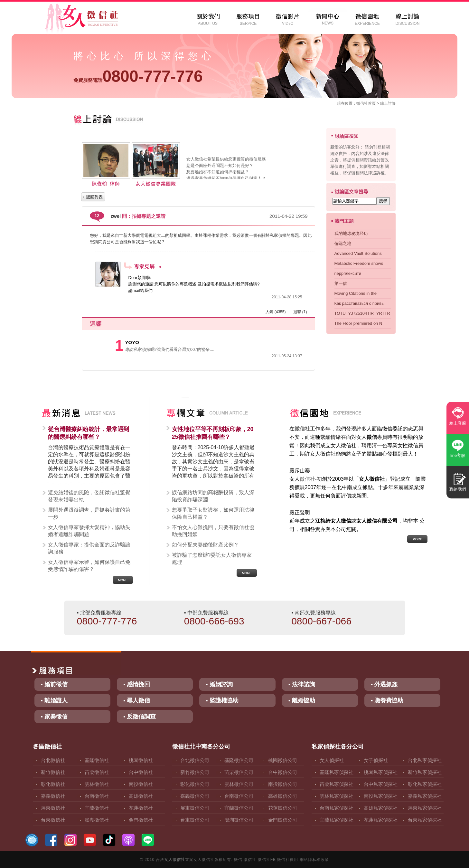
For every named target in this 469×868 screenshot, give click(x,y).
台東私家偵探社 (425, 820)
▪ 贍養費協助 (387, 700)
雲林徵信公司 (239, 784)
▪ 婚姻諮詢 (219, 684)
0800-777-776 (138, 76)
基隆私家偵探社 (337, 772)
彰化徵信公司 (195, 784)
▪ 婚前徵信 (54, 684)
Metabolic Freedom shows (359, 263)
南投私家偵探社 (381, 796)
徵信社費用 (288, 860)
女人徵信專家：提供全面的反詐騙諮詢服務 (89, 548)
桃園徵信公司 (283, 760)
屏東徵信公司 (195, 808)
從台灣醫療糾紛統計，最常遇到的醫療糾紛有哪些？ (89, 433)
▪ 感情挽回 (137, 684)
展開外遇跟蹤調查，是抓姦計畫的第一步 (89, 513)
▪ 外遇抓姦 (384, 684)
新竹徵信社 (53, 772)
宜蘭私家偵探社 (337, 820)
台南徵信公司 (239, 796)
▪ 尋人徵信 (137, 700)
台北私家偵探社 (425, 760)
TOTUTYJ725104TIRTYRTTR (362, 313)
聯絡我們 (458, 489)
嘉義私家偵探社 (425, 796)
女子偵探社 (376, 760)
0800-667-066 (321, 621)
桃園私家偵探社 (381, 772)
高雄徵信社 (141, 796)
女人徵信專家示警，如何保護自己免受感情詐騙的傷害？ (89, 566)
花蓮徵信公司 (283, 808)
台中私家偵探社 (381, 784)
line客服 (458, 455)
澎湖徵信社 (97, 820)
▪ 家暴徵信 (54, 717)
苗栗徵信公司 (239, 772)
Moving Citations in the (356, 293)
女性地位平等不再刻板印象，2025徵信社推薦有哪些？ (213, 433)
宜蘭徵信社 (97, 808)
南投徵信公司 (283, 784)
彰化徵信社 (53, 784)
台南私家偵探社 (337, 808)
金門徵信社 (141, 820)
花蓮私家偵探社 (381, 820)
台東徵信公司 (195, 820)
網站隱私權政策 (314, 860)
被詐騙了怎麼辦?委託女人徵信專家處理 (212, 559)
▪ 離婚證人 (54, 700)
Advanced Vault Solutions (358, 253)
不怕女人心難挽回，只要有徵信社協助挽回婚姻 (213, 531)
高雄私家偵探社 (381, 808)
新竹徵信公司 (195, 772)
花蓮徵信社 (141, 808)
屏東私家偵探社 (425, 808)
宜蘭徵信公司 (239, 808)
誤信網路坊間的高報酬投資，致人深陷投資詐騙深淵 (213, 496)
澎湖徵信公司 (239, 820)
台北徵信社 (53, 760)
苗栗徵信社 (97, 772)
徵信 (238, 860)
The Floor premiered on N (358, 323)
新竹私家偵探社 (425, 772)
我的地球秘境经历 (351, 233)
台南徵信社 (97, 796)
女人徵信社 (175, 860)
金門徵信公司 (283, 820)
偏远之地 (343, 243)
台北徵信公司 (195, 760)
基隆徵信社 (97, 760)
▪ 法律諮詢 (302, 684)
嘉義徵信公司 (195, 796)
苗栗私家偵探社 (337, 784)
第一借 (341, 283)
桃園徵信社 (141, 760)
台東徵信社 (53, 820)
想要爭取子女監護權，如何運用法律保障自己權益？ (213, 513)
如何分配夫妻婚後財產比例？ (205, 545)
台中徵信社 (141, 772)
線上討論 (388, 103)
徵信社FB (267, 860)
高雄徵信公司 (283, 796)
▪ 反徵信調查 (140, 717)
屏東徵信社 (53, 808)
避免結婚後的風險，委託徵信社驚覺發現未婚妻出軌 (89, 496)
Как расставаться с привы (360, 303)
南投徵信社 (141, 784)
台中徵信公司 (283, 772)
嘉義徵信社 (53, 796)
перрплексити (348, 273)
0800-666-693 (214, 621)
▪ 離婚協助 (302, 700)
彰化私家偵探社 (425, 784)
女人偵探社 (332, 760)
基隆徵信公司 (239, 760)
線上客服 (458, 423)
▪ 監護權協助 (222, 700)
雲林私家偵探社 (337, 796)
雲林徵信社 (97, 784)
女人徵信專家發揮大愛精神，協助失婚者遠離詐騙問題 (89, 531)
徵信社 (362, 103)
